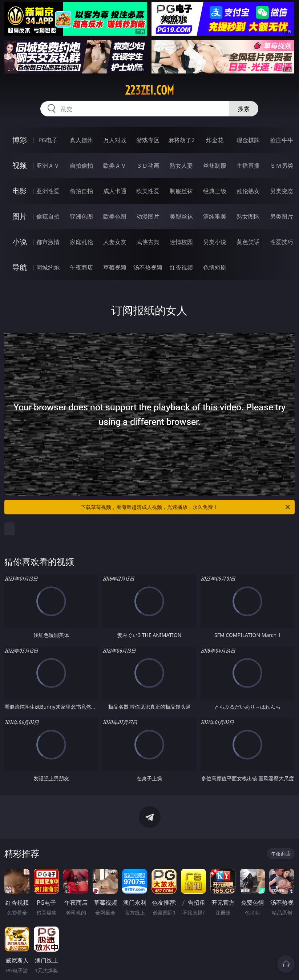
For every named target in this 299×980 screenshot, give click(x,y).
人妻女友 (115, 242)
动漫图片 (148, 216)
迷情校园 (181, 242)
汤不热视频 (148, 267)
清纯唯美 (215, 216)
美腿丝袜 (181, 216)
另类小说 (215, 242)
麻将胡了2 (181, 140)
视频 (20, 165)
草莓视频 (115, 267)
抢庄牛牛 (282, 140)
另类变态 (282, 191)
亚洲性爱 (48, 191)
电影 (20, 191)
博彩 (20, 140)
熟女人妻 (181, 166)
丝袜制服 (215, 166)
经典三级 (215, 191)
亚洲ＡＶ (48, 166)
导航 (20, 267)
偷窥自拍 (48, 216)
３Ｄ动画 (148, 166)
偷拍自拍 (81, 191)
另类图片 (282, 216)
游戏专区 (148, 140)
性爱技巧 (282, 242)
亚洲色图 (81, 216)
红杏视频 (181, 267)
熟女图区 (248, 216)
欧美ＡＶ (115, 166)
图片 (20, 216)
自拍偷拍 (81, 166)
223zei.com (149, 90)
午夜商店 (81, 267)
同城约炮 (48, 267)
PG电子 (48, 140)
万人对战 (115, 140)
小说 (20, 242)
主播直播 (248, 166)
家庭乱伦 (81, 242)
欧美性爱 (148, 191)
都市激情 (48, 242)
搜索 (244, 109)
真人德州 (81, 140)
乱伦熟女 (248, 191)
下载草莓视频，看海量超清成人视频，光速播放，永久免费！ (186, 507)
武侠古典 (148, 242)
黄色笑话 (248, 242)
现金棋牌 (248, 140)
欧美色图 (115, 216)
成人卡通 (115, 191)
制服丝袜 (181, 191)
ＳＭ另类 (282, 166)
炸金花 (215, 140)
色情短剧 (215, 267)
